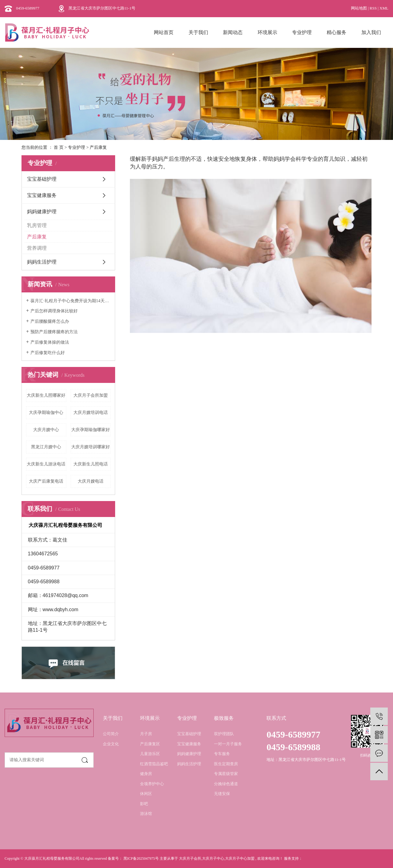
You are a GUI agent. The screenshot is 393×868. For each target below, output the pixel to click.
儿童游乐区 (150, 754)
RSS (373, 8)
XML (384, 8)
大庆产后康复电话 (46, 481)
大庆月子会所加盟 (91, 395)
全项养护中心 (152, 784)
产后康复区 (150, 744)
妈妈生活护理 (42, 262)
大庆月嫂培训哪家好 (91, 447)
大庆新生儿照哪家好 (46, 395)
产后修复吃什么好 (48, 353)
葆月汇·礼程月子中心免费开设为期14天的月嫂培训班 (70, 301)
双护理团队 (224, 734)
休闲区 (146, 794)
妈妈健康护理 (42, 212)
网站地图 (359, 8)
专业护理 (302, 32)
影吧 (144, 804)
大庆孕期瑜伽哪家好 (91, 430)
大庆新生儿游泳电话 (46, 464)
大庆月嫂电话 (91, 481)
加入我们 (371, 32)
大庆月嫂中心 (46, 430)
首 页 (59, 147)
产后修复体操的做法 (50, 342)
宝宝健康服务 (42, 195)
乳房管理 (37, 225)
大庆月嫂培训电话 (91, 413)
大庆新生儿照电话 (91, 464)
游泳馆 (146, 814)
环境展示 (267, 32)
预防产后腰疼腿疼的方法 (54, 332)
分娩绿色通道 (226, 784)
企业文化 (111, 744)
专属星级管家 (226, 774)
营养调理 (37, 248)
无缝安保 (222, 794)
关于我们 (198, 32)
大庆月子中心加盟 (240, 858)
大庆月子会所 (190, 858)
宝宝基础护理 (42, 179)
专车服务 (222, 754)
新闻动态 (233, 32)
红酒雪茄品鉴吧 (154, 764)
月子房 (146, 734)
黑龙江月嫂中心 (46, 447)
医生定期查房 (226, 764)
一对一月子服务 (228, 744)
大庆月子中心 (213, 858)
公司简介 (111, 734)
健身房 (146, 774)
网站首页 (164, 32)
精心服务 (337, 32)
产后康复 (37, 237)
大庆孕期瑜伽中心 (46, 413)
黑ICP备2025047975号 (141, 858)
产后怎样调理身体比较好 (54, 311)
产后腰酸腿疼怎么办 (50, 321)
